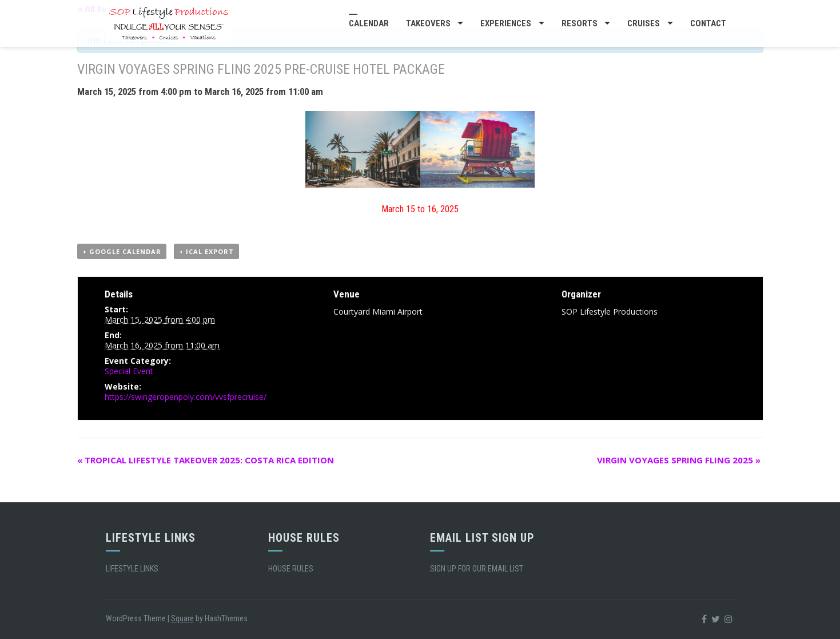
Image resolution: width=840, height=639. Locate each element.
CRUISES (644, 23)
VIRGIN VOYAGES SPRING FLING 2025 (679, 460)
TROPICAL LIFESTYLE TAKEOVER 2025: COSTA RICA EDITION (206, 460)
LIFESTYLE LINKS (132, 569)
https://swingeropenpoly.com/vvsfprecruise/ (186, 397)
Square (182, 618)
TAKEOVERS (428, 23)
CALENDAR (369, 23)
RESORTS (580, 23)
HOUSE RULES (291, 569)
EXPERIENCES (506, 23)
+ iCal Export (206, 251)
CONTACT (708, 23)
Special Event (129, 371)
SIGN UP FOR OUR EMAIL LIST (477, 569)
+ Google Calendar (122, 251)
